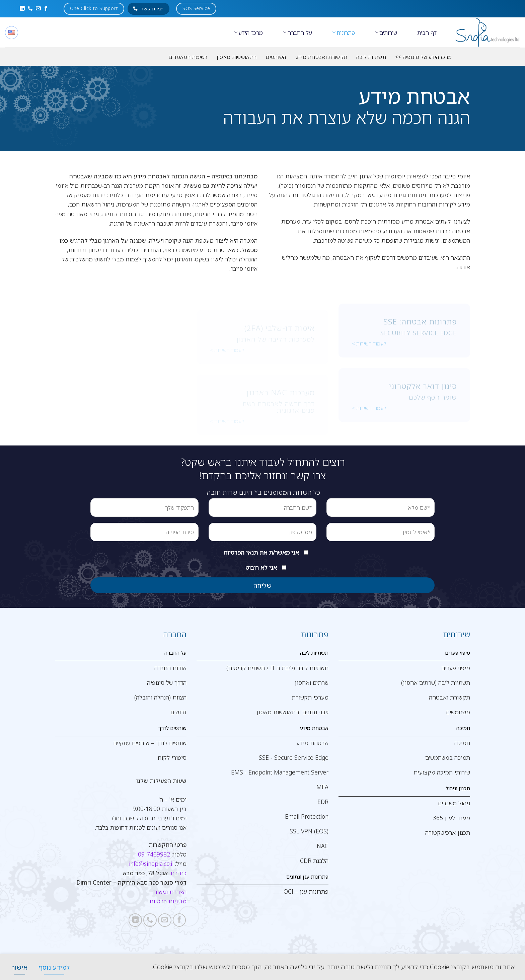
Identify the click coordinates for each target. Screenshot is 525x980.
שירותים (386, 32)
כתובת (178, 873)
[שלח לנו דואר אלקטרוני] (38, 9)
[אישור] (19, 967)
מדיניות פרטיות (168, 901)
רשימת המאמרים (188, 57)
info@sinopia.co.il (151, 864)
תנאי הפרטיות (241, 552)
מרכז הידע (248, 32)
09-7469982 (154, 854)
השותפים (276, 57)
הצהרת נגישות (170, 892)
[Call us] (30, 9)
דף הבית (427, 32)
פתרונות (344, 32)
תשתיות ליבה (371, 57)
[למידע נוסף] (54, 967)
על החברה (297, 32)
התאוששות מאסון (237, 57)
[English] (12, 33)
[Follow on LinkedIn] (22, 9)
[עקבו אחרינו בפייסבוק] (46, 9)
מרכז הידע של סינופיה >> (423, 57)
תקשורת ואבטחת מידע (321, 57)
